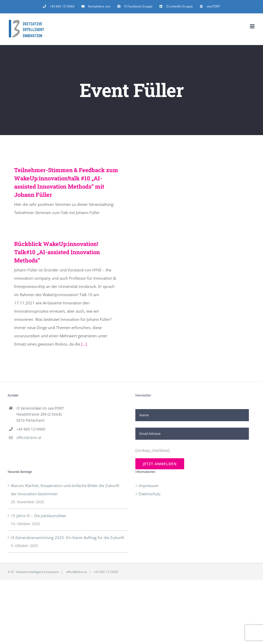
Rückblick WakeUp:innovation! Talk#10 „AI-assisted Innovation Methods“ (57, 252)
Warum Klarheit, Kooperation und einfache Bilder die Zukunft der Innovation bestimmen (65, 490)
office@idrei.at (29, 438)
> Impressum (147, 486)
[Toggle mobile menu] (253, 26)
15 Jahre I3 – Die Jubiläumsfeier (39, 516)
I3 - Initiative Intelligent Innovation (35, 572)
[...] (84, 344)
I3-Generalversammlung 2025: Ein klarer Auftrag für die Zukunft (67, 537)
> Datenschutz (148, 494)
